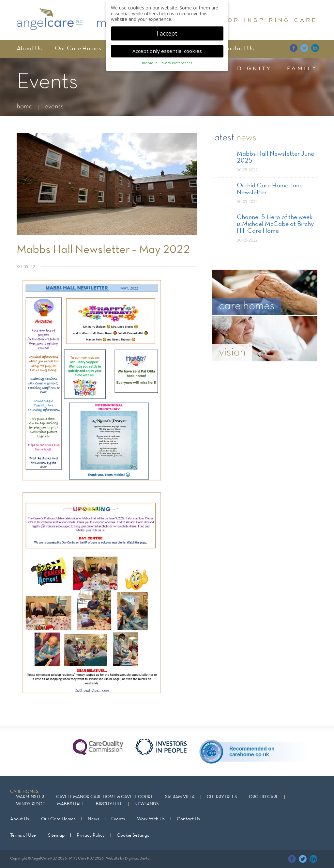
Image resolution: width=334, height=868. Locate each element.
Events (118, 819)
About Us (29, 49)
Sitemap (56, 835)
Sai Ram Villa (180, 797)
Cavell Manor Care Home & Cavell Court (105, 797)
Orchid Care (264, 797)
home (25, 107)
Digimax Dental (138, 859)
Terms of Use (23, 835)
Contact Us (238, 49)
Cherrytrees (222, 797)
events (54, 107)
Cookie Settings (133, 835)
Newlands (146, 804)
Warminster (30, 797)
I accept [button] (167, 32)
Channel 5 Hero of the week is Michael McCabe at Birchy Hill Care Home (275, 224)
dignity (254, 68)
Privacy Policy (91, 835)
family (302, 68)
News (93, 819)
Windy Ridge (30, 804)
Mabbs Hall (70, 804)
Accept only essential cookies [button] (167, 50)
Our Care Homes (78, 49)
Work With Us (151, 819)
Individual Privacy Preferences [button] (167, 62)
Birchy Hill (109, 804)
